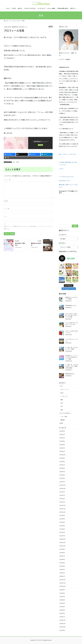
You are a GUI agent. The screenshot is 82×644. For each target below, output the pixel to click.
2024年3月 (62, 448)
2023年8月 (62, 461)
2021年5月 (62, 526)
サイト (6, 216)
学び (62, 406)
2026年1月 (62, 434)
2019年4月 (62, 607)
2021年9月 (62, 515)
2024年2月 (62, 451)
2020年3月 (62, 569)
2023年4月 (62, 475)
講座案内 (63, 420)
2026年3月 (62, 431)
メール (6, 209)
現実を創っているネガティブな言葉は (71, 298)
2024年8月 (62, 441)
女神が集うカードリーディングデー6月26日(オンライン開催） (71, 357)
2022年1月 (62, 502)
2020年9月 (62, 549)
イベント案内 (64, 416)
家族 (62, 410)
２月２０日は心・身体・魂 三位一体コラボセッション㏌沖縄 (71, 315)
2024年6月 (62, 445)
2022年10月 (62, 488)
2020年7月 (62, 556)
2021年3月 (62, 532)
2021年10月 (62, 512)
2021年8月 (62, 519)
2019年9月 (62, 590)
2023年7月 (62, 465)
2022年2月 (62, 499)
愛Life (62, 393)
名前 (6, 201)
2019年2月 (62, 613)
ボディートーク (64, 389)
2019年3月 (62, 610)
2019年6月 (62, 600)
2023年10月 (62, 455)
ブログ (61, 386)
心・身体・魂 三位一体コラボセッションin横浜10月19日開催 (71, 366)
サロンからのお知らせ (65, 413)
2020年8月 (62, 553)
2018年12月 (62, 620)
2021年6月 (62, 522)
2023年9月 (62, 458)
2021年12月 (62, 505)
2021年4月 (62, 529)
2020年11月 (62, 542)
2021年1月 (62, 536)
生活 (51, 27)
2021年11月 (62, 509)
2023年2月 (62, 478)
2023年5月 (62, 472)
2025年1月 (62, 438)
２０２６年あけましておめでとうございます (71, 324)
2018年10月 (62, 627)
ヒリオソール (64, 396)
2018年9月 (62, 630)
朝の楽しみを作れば (36, 244)
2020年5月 (62, 563)
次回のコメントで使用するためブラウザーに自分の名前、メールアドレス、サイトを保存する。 (28, 228)
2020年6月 (62, 559)
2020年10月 (62, 546)
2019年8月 (62, 593)
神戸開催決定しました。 (71, 305)
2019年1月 (62, 617)
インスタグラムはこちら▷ (67, 177)
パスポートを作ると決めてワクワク (71, 332)
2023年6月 (62, 468)
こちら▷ (61, 169)
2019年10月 (62, 586)
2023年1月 (62, 482)
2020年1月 (62, 576)
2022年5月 (62, 495)
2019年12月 (62, 580)
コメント (7, 180)
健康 (62, 400)
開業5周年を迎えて (70, 374)
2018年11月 (62, 623)
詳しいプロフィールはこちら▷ (68, 154)
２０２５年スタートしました (71, 340)
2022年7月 (62, 492)
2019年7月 (62, 597)
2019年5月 (62, 603)
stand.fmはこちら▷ (65, 181)
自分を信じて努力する (20, 244)
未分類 (17, 162)
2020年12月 (62, 539)
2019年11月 (62, 583)
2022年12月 (62, 485)
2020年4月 (62, 566)
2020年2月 (62, 573)
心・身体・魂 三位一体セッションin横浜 (71, 348)
